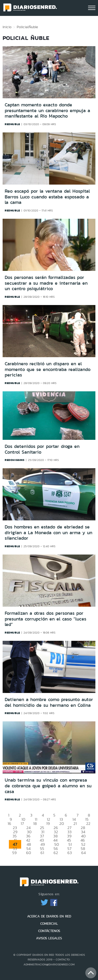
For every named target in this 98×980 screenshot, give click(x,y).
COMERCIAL (49, 924)
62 (56, 853)
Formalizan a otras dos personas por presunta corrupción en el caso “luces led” (45, 619)
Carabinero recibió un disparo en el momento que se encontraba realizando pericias (48, 369)
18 (35, 823)
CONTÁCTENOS (49, 931)
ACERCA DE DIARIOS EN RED (49, 916)
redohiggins (15, 460)
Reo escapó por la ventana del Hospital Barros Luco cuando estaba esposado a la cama (47, 197)
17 (22, 823)
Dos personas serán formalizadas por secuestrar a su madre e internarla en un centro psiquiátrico (46, 283)
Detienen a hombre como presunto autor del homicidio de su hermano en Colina (49, 702)
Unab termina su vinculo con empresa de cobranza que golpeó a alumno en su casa (48, 786)
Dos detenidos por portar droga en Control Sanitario (42, 449)
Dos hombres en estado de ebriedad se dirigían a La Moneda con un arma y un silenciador (48, 532)
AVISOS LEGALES (49, 938)
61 (42, 853)
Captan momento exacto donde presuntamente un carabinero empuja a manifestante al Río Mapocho (47, 110)
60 (29, 853)
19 (48, 823)
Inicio (7, 27)
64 (83, 853)
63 (70, 853)
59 (15, 853)
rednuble (12, 124)
